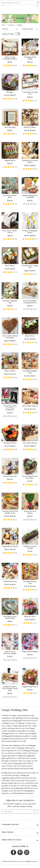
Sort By (10, 29)
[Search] (38, 10)
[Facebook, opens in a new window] (13, 852)
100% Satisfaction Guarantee (23, 793)
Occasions (11, 25)
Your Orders (20, 832)
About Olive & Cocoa (20, 840)
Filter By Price (30, 29)
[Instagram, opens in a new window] (27, 852)
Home (3, 25)
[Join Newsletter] (35, 811)
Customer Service (20, 825)
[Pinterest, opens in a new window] (20, 852)
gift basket (20, 718)
